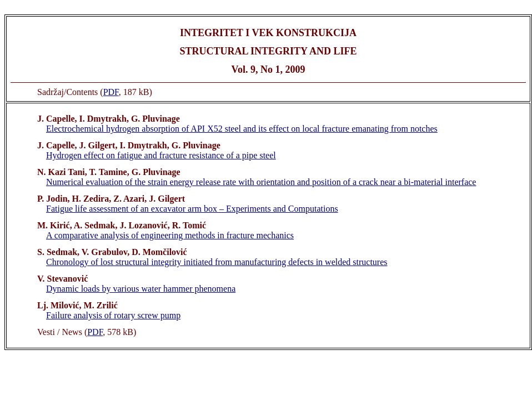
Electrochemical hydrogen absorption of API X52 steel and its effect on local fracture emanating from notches (242, 129)
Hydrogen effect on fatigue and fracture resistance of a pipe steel (161, 155)
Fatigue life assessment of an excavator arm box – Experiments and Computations (192, 209)
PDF (111, 92)
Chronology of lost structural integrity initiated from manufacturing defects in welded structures (217, 262)
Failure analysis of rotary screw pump (113, 315)
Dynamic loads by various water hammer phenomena (141, 289)
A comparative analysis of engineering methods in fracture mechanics (170, 235)
